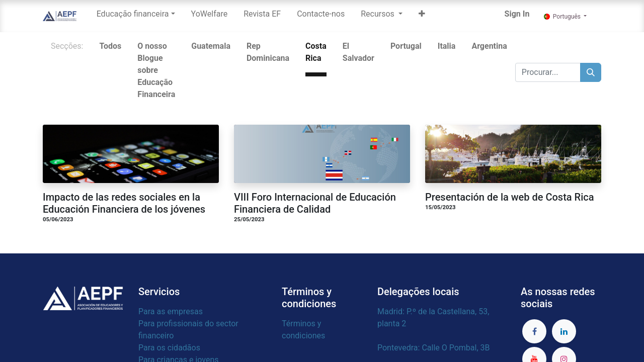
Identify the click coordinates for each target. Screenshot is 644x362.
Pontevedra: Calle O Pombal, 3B (434, 348)
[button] (422, 16)
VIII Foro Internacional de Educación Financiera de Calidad (315, 203)
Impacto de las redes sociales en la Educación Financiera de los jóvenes (124, 203)
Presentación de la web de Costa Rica (509, 197)
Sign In (517, 14)
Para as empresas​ (171, 311)
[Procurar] (591, 72)
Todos (110, 46)
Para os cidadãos (169, 348)
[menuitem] (210, 16)
